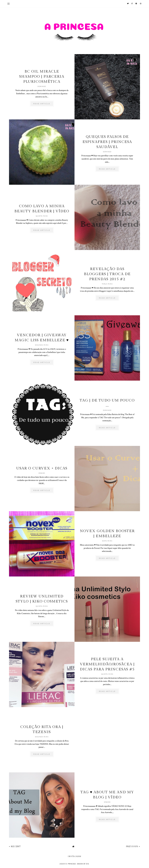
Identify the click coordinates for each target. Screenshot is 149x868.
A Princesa (71, 864)
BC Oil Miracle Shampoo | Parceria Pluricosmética (42, 77)
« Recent (15, 846)
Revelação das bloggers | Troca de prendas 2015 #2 (107, 274)
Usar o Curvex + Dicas (42, 468)
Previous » (133, 846)
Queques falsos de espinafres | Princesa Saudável (107, 142)
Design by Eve (83, 864)
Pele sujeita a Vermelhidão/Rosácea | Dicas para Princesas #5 (107, 664)
